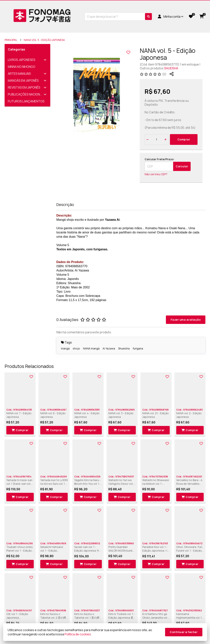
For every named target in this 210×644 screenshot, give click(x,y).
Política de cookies (78, 634)
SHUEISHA (171, 68)
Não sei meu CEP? (156, 174)
